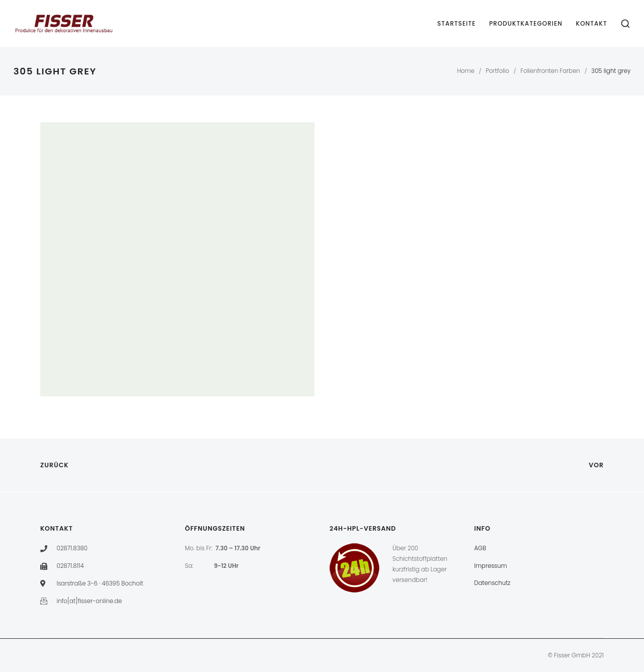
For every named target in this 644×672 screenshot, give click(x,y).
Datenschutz (493, 583)
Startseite (457, 23)
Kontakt (592, 23)
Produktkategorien (526, 23)
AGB (480, 548)
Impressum (491, 566)
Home (466, 71)
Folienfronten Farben (550, 71)
